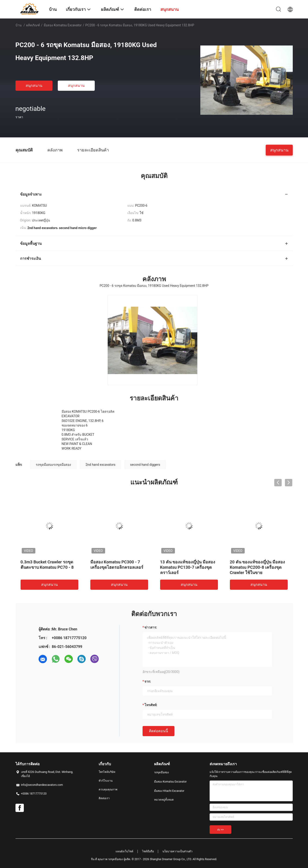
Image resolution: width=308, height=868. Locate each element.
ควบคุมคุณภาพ (108, 789)
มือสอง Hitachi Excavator (169, 791)
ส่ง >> (221, 830)
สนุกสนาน (34, 86)
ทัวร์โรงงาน (106, 781)
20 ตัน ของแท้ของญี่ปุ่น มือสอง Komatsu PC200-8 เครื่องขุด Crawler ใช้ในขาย (257, 567)
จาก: (148, 681)
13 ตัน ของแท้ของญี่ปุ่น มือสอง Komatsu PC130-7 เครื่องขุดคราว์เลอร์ (188, 567)
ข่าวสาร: (151, 627)
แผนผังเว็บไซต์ (124, 851)
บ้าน (19, 25)
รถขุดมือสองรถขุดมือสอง (53, 465)
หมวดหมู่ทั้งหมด (164, 800)
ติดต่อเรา (104, 798)
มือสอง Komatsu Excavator (63, 25)
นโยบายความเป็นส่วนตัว (177, 851)
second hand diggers (145, 465)
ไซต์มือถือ (148, 851)
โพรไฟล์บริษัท (107, 772)
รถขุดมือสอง (162, 772)
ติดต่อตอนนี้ (159, 731)
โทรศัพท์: (151, 705)
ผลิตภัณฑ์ (33, 25)
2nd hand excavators (100, 465)
